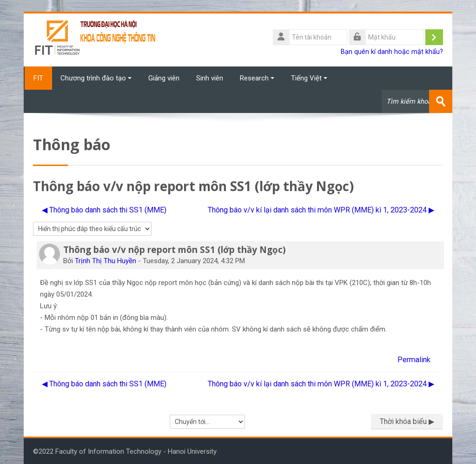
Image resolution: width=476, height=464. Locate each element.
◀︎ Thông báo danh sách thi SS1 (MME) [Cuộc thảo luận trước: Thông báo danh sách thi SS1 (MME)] (104, 209)
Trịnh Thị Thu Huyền (106, 260)
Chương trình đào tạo (96, 78)
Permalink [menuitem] (414, 359)
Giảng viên (164, 78)
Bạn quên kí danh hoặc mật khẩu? (392, 52)
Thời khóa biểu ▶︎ (407, 421)
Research (257, 78)
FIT (38, 78)
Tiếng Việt (309, 78)
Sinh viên (210, 78)
